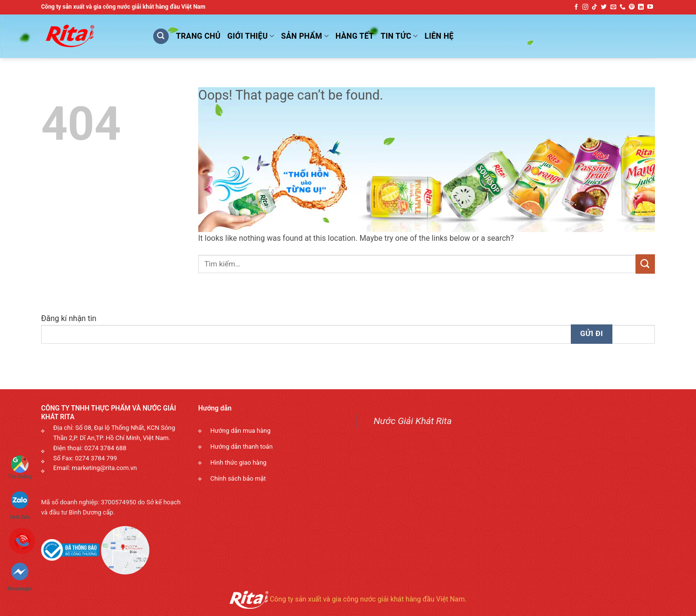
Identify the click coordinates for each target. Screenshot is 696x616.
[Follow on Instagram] (585, 7)
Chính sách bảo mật (238, 478)
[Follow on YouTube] (650, 7)
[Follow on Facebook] (576, 7)
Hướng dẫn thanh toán (241, 447)
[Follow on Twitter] (604, 7)
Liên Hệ (439, 36)
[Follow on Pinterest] (632, 7)
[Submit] (645, 264)
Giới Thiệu (251, 36)
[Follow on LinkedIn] (641, 7)
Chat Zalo (20, 501)
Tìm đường (20, 467)
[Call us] (623, 7)
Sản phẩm (305, 36)
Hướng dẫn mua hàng (240, 431)
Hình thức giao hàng (238, 462)
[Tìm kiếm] (161, 37)
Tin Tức (399, 36)
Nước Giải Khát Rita (413, 421)
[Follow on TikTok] (594, 7)
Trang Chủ (198, 36)
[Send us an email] (613, 7)
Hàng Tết (355, 36)
